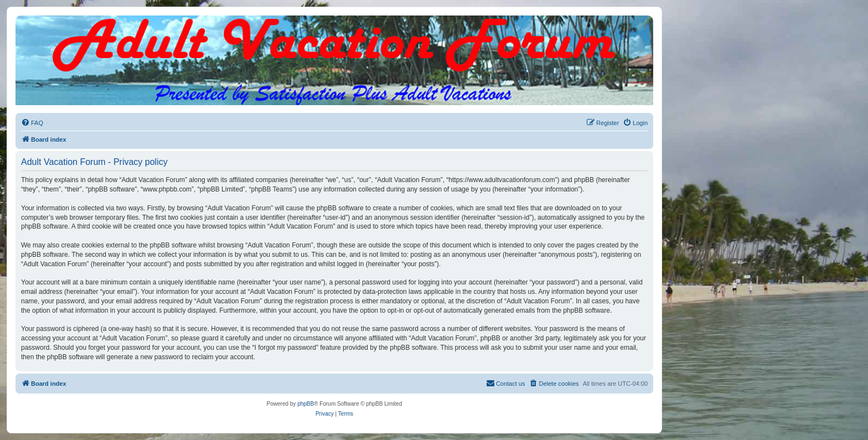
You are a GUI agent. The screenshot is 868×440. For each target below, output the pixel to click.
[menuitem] (32, 123)
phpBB (306, 404)
